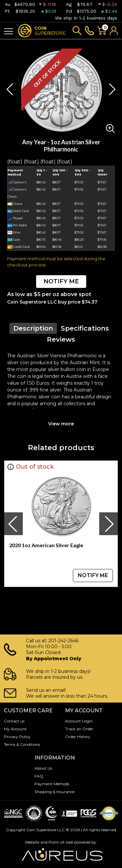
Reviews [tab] (61, 339)
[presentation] (13, 524)
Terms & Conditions (22, 744)
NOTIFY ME (61, 281)
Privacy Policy (17, 737)
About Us (43, 768)
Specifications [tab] (85, 328)
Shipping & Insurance (54, 792)
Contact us (14, 721)
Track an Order (79, 729)
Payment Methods (52, 784)
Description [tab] (33, 328)
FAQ (39, 776)
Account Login (79, 721)
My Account (15, 729)
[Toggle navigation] (8, 31)
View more (61, 424)
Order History (78, 737)
